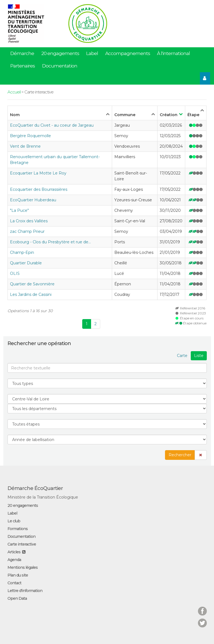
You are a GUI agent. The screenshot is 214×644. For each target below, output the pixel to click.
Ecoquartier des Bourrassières (39, 189)
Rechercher (180, 455)
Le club (14, 521)
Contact (14, 583)
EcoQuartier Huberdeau (33, 200)
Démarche (22, 53)
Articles (14, 552)
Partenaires (23, 66)
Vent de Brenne (25, 146)
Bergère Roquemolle (30, 136)
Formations (18, 529)
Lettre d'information (25, 591)
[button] (201, 455)
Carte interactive (22, 544)
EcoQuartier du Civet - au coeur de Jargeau (52, 125)
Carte (182, 356)
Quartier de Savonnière (32, 284)
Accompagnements (128, 53)
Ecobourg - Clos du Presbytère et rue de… (50, 242)
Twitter (202, 620)
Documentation (60, 66)
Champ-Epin (22, 252)
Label (92, 53)
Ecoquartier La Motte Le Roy (38, 173)
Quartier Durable (26, 263)
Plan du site (18, 575)
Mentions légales (23, 567)
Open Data (17, 598)
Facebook (202, 608)
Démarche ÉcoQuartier (35, 488)
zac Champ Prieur (27, 231)
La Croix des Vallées (29, 221)
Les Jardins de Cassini (31, 294)
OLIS (15, 273)
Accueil (14, 92)
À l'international (173, 53)
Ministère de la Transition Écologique (43, 497)
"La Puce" (19, 210)
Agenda (14, 560)
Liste (199, 356)
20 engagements (60, 53)
